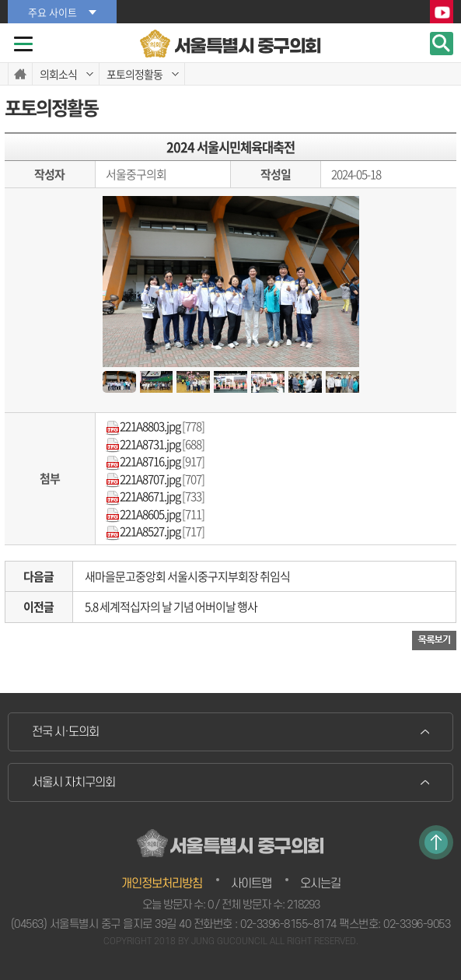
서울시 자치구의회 (73, 782)
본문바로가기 (0, 0)
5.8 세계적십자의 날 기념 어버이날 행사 (171, 607)
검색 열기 (442, 44)
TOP (436, 842)
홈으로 (20, 74)
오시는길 (320, 884)
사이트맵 (251, 884)
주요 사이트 (52, 12)
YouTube (442, 12)
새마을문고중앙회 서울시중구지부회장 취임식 (187, 576)
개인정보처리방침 (162, 884)
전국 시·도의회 (65, 732)
